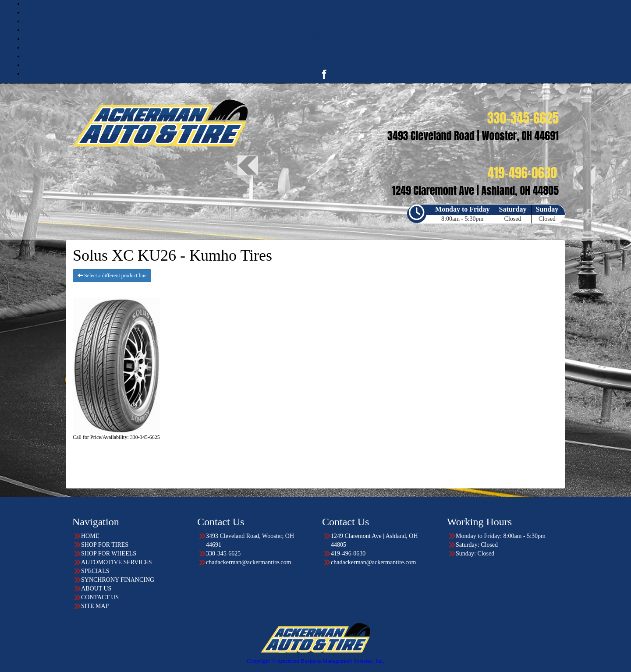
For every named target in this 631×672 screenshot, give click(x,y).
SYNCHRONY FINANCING (118, 580)
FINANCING (324, 48)
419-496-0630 (348, 554)
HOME (324, 4)
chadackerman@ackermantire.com (248, 562)
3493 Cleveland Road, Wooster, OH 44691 (250, 540)
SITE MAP (95, 606)
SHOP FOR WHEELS (324, 21)
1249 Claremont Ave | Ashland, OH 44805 (374, 540)
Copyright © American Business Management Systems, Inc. (315, 661)
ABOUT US (324, 56)
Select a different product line (112, 276)
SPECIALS (324, 39)
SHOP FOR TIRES (324, 12)
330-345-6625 (223, 554)
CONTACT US (324, 65)
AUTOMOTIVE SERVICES (324, 30)
